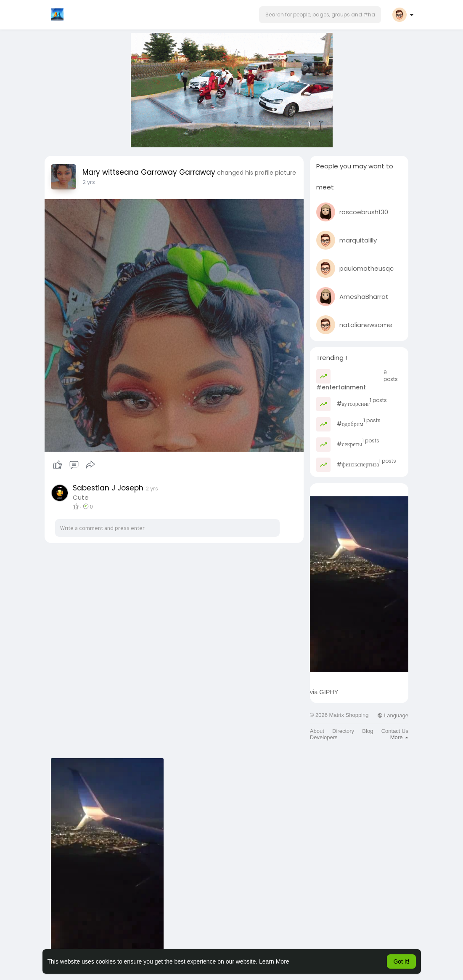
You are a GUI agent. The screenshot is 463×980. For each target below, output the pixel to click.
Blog (368, 731)
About (317, 731)
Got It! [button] (401, 961)
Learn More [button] (274, 961)
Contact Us (395, 731)
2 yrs (89, 182)
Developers (324, 737)
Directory (343, 731)
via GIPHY (324, 692)
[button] (320, 15)
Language (393, 715)
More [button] (399, 737)
